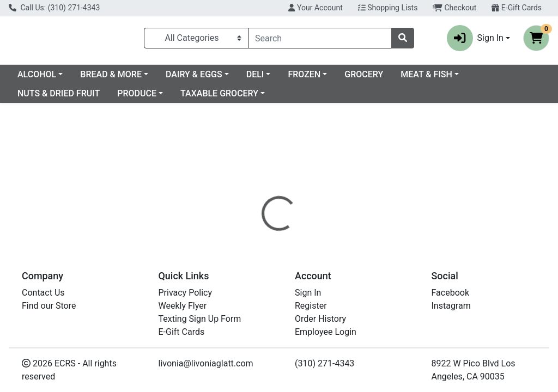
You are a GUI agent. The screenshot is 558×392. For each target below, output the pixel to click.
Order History (320, 319)
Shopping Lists (388, 8)
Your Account (315, 8)
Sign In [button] (475, 40)
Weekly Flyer (183, 306)
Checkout (454, 8)
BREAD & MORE (199, 79)
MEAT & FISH (43, 98)
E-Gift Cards (517, 8)
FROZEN (392, 79)
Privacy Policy (186, 293)
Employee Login (326, 332)
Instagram (451, 306)
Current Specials (50, 79)
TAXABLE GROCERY (295, 98)
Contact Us (43, 293)
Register (311, 306)
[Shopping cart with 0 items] (536, 40)
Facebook (450, 293)
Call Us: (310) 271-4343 (54, 8)
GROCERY (452, 79)
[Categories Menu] (196, 40)
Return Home (279, 177)
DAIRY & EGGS (282, 79)
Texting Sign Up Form (200, 319)
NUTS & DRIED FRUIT (134, 98)
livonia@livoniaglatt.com (206, 363)
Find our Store (49, 306)
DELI (344, 79)
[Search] (320, 40)
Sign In (308, 293)
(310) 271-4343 (325, 363)
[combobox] (320, 40)
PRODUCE (213, 98)
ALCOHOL (125, 79)
